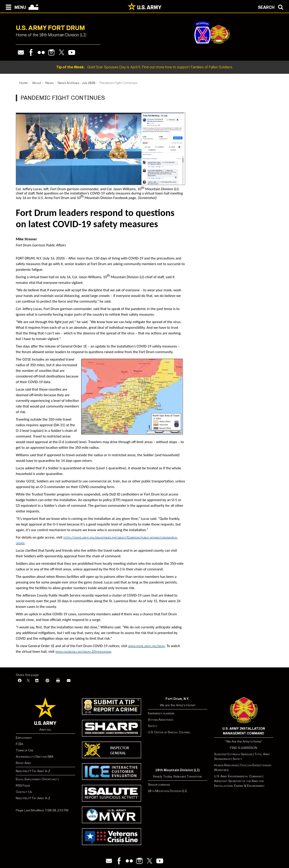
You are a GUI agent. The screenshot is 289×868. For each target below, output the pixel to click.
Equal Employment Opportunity (37, 779)
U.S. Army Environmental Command (238, 776)
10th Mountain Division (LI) (167, 791)
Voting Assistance (161, 720)
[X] (28, 681)
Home (23, 83)
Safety (153, 726)
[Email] (69, 681)
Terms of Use (24, 750)
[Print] (58, 681)
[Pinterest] (47, 681)
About (37, 83)
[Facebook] (20, 681)
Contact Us (24, 792)
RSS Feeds (23, 786)
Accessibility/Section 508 (34, 757)
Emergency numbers (161, 713)
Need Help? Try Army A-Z (33, 771)
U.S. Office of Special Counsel (169, 732)
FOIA (19, 744)
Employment (24, 738)
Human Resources (226, 765)
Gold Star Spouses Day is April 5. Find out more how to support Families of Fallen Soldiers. (145, 67)
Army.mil (45, 730)
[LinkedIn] (37, 681)
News (49, 83)
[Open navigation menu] (15, 7)
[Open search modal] (272, 7)
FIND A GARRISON (244, 748)
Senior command (159, 785)
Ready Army (24, 763)
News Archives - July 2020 (77, 83)
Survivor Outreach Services (233, 754)
